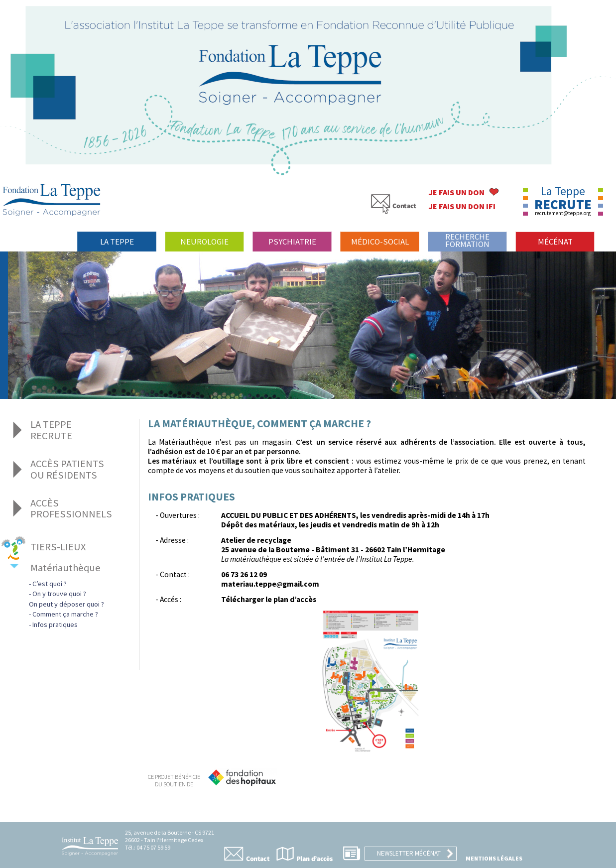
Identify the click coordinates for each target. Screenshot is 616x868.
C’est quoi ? (50, 584)
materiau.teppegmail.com (270, 584)
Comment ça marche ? (65, 614)
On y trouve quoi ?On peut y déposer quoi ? (66, 599)
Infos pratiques (55, 624)
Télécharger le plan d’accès (269, 599)
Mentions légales (494, 858)
